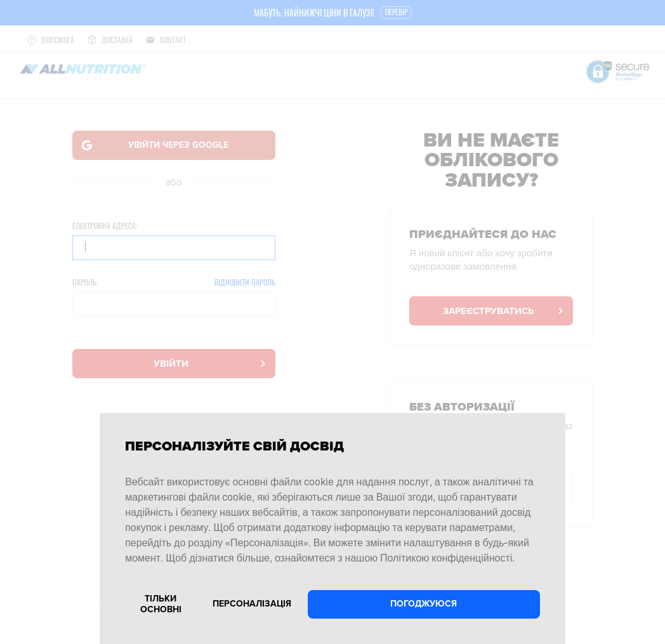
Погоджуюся (424, 604)
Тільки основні (161, 604)
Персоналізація (252, 604)
